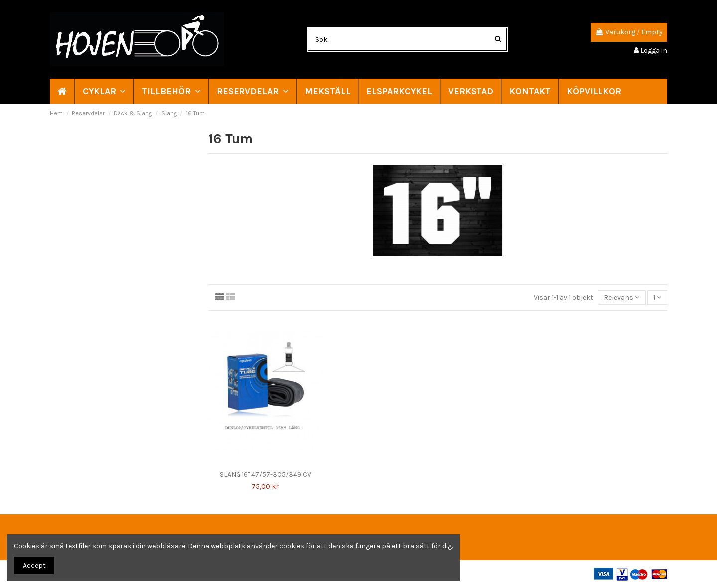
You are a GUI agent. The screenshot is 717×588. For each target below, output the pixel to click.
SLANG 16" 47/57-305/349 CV (265, 475)
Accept (34, 565)
